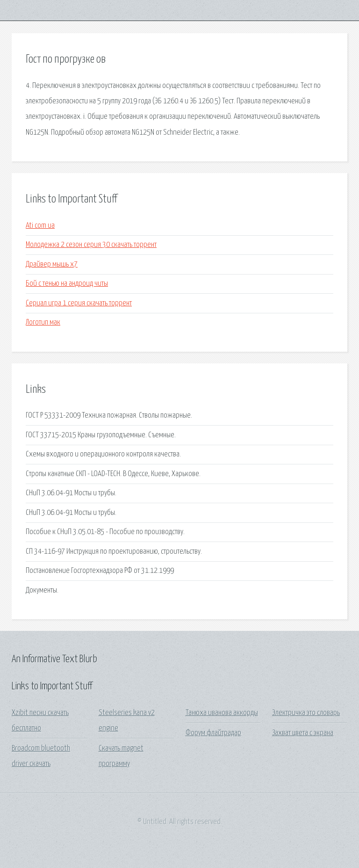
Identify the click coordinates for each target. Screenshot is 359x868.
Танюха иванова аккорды (222, 713)
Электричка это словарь (306, 713)
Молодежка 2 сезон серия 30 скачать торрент (91, 245)
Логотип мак (43, 322)
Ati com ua (40, 226)
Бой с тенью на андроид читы (67, 284)
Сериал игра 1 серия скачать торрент (79, 303)
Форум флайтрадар (213, 733)
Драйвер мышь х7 (52, 264)
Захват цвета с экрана (303, 733)
